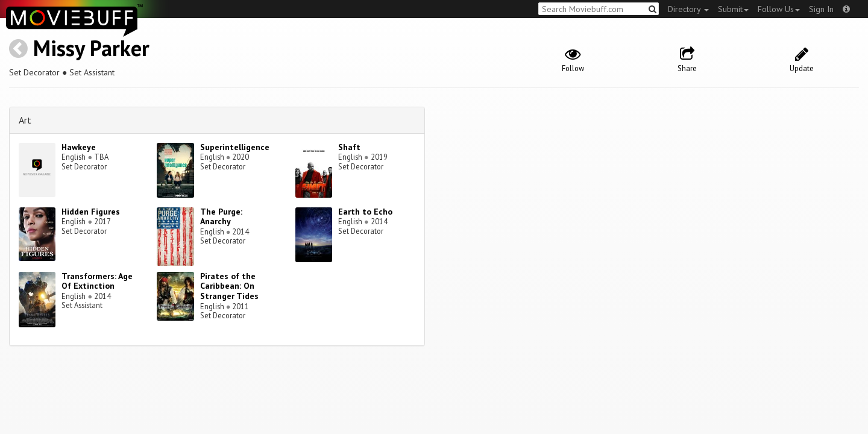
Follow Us (779, 9)
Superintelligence (235, 147)
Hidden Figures (91, 212)
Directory (688, 9)
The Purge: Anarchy (221, 217)
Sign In (821, 9)
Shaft (349, 147)
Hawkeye (79, 147)
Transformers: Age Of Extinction (97, 281)
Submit (733, 9)
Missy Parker (91, 48)
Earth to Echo (365, 212)
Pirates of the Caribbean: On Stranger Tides (229, 286)
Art (25, 120)
